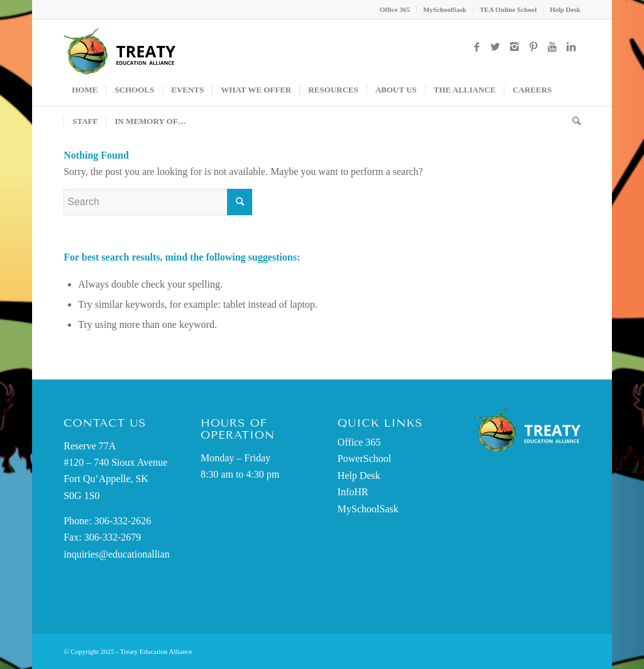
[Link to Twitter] (496, 47)
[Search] (572, 121)
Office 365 (395, 9)
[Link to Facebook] (477, 47)
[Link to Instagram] (514, 47)
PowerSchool (364, 458)
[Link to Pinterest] (533, 47)
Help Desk (565, 9)
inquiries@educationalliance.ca (127, 554)
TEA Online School (508, 9)
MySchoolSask (445, 9)
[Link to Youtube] (552, 47)
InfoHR (353, 492)
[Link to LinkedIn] (571, 47)
